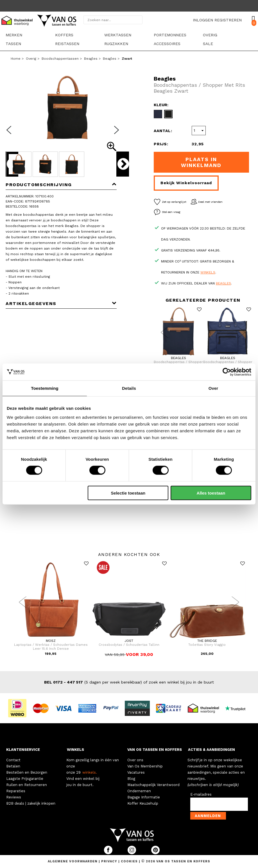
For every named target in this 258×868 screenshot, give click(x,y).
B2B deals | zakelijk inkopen (31, 803)
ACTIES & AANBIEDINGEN (211, 750)
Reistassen (67, 44)
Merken (14, 35)
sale (208, 44)
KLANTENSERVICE (23, 750)
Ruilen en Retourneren (27, 785)
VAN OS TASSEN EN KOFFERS (155, 750)
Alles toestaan (211, 493)
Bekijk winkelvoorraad (186, 183)
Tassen (13, 44)
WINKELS (75, 750)
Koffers (64, 35)
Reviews (14, 797)
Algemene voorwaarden (73, 861)
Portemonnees (170, 35)
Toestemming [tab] (45, 388)
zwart (127, 59)
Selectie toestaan (128, 493)
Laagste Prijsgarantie (25, 779)
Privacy (110, 861)
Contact (13, 760)
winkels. (90, 772)
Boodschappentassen (60, 59)
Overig (210, 35)
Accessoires (167, 44)
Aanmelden (208, 816)
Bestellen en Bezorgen (27, 772)
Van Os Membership (145, 766)
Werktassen (118, 35)
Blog (131, 779)
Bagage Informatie (144, 797)
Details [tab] (129, 388)
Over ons (135, 760)
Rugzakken (116, 44)
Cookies (129, 861)
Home (16, 59)
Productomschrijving (61, 185)
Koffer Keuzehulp (143, 803)
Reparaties (16, 791)
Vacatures (136, 772)
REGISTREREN (228, 20)
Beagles (91, 59)
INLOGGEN (203, 20)
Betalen (13, 766)
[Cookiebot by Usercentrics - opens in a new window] (227, 372)
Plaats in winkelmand (201, 162)
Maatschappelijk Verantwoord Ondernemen (153, 788)
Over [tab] (213, 388)
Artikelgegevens (61, 303)
